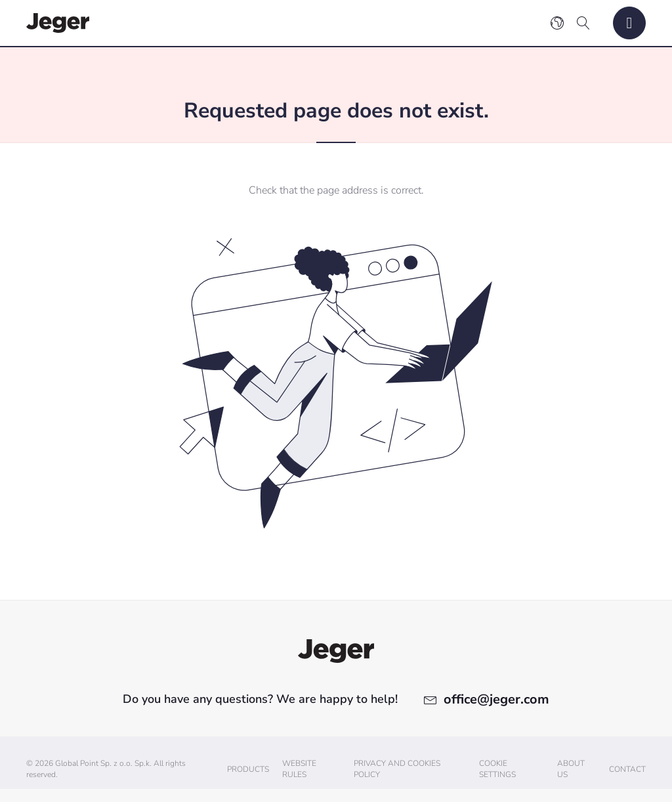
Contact (627, 769)
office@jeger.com (496, 699)
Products (248, 769)
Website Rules (299, 769)
